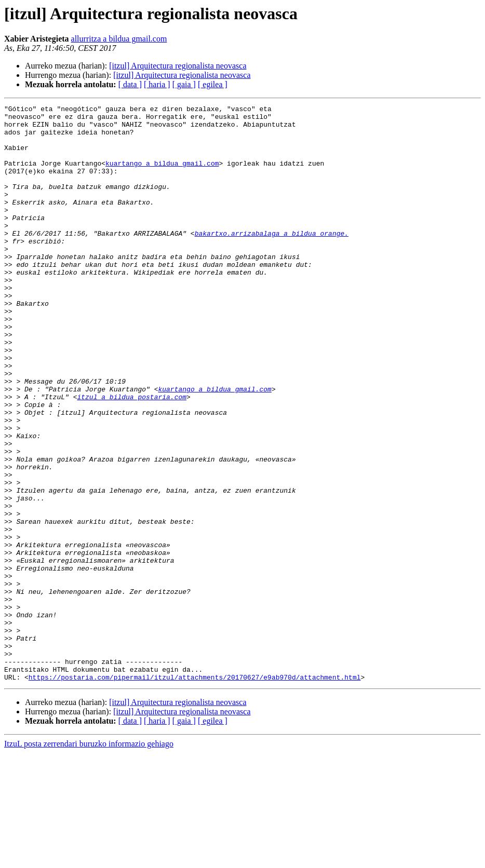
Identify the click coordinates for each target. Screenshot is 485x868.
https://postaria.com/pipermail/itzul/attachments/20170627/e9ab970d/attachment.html (195, 792)
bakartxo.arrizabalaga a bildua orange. (272, 260)
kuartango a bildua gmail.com (162, 175)
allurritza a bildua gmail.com (119, 39)
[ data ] (130, 84)
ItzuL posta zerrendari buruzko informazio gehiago (89, 859)
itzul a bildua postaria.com (132, 456)
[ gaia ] (184, 84)
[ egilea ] (213, 84)
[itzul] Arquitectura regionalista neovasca (178, 66)
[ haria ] (157, 84)
